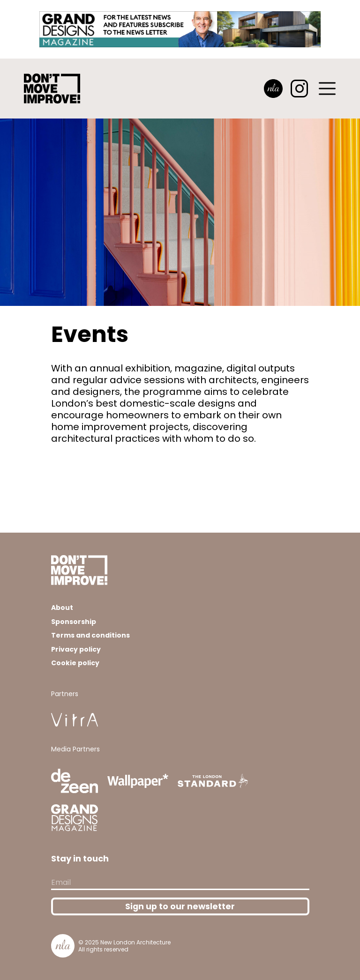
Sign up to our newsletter (180, 906)
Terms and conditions (90, 635)
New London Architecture (135, 942)
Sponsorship (74, 622)
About (62, 608)
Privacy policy (76, 649)
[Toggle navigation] (328, 89)
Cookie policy (75, 663)
